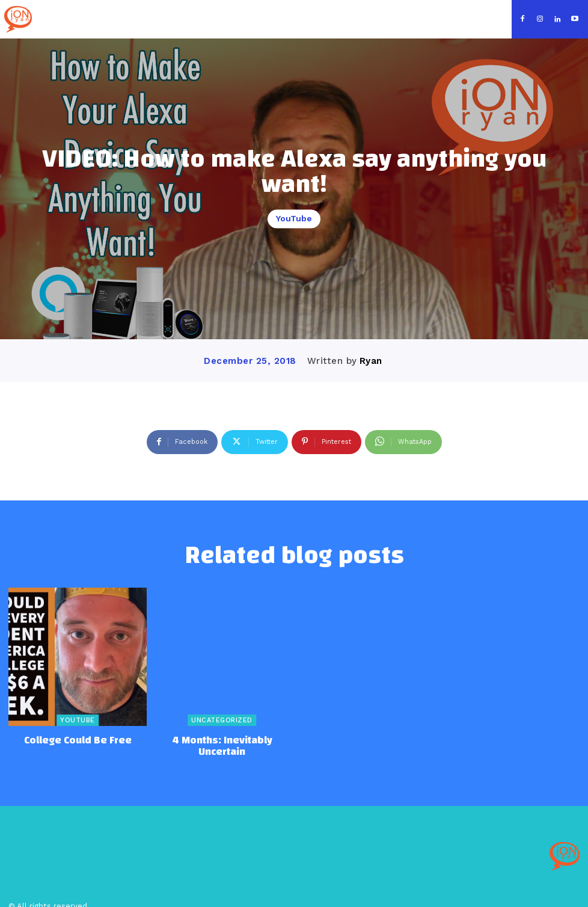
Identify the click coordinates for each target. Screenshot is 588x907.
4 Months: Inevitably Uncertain (222, 739)
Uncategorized (222, 720)
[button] (495, 18)
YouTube (294, 219)
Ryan (371, 361)
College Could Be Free (78, 739)
